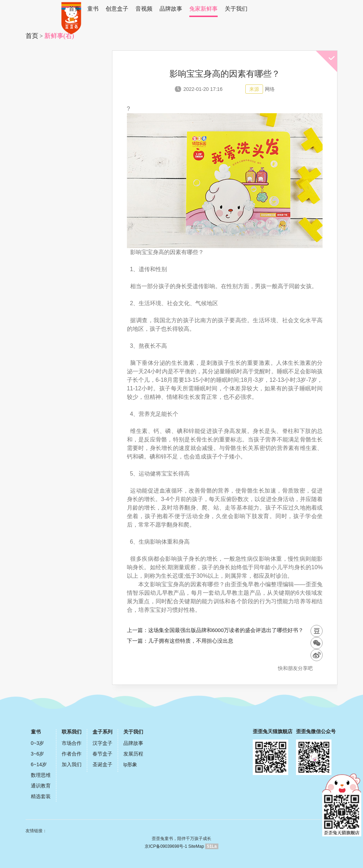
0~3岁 (38, 743)
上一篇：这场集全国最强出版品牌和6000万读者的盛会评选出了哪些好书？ (215, 630)
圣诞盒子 (102, 764)
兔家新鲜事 (203, 9)
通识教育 (41, 786)
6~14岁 (39, 764)
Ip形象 (130, 764)
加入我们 (72, 764)
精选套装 (41, 796)
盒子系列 (102, 732)
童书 (93, 9)
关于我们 (236, 9)
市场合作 (72, 743)
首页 (74, 9)
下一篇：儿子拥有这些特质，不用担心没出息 (180, 641)
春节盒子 (102, 754)
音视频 (144, 9)
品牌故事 (171, 9)
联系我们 (72, 732)
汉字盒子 (102, 743)
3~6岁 (38, 754)
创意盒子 (117, 9)
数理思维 (41, 775)
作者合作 (72, 754)
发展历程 (133, 754)
